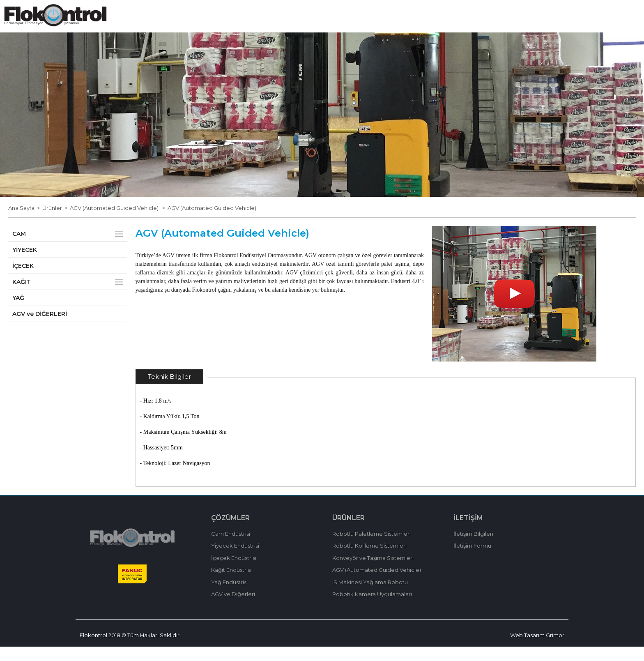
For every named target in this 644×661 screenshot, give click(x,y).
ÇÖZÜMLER (317, 28)
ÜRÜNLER (356, 28)
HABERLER (396, 28)
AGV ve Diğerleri (233, 608)
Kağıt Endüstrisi (231, 584)
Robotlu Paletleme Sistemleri (371, 548)
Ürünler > (56, 222)
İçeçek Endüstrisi (234, 572)
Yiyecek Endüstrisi (235, 560)
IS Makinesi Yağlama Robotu (370, 597)
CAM (19, 248)
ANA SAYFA (228, 28)
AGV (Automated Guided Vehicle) (212, 222)
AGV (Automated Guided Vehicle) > (119, 222)
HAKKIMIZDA (273, 28)
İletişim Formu (472, 560)
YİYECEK (25, 264)
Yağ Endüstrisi (229, 597)
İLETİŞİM (491, 28)
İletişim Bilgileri (473, 548)
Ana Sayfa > (25, 222)
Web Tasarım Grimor (537, 649)
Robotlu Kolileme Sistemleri (369, 560)
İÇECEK (23, 280)
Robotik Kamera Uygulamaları (372, 608)
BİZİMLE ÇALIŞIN (445, 28)
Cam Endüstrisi (231, 548)
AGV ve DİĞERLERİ (40, 328)
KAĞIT (22, 296)
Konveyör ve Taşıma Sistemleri (373, 572)
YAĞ (18, 312)
